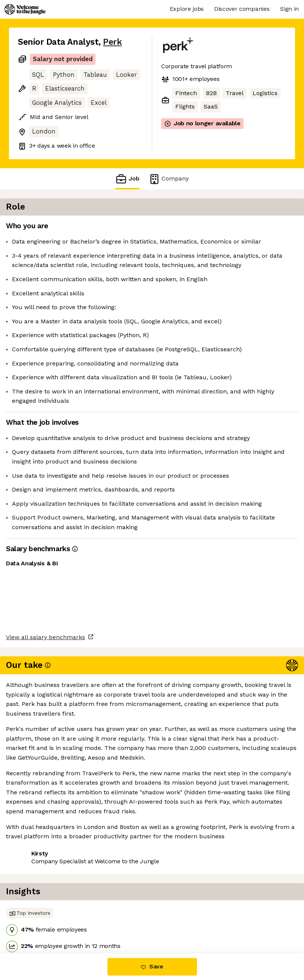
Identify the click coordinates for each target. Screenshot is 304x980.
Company (169, 179)
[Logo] (25, 9)
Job (127, 179)
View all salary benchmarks (54, 857)
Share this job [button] (38, 885)
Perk (112, 42)
